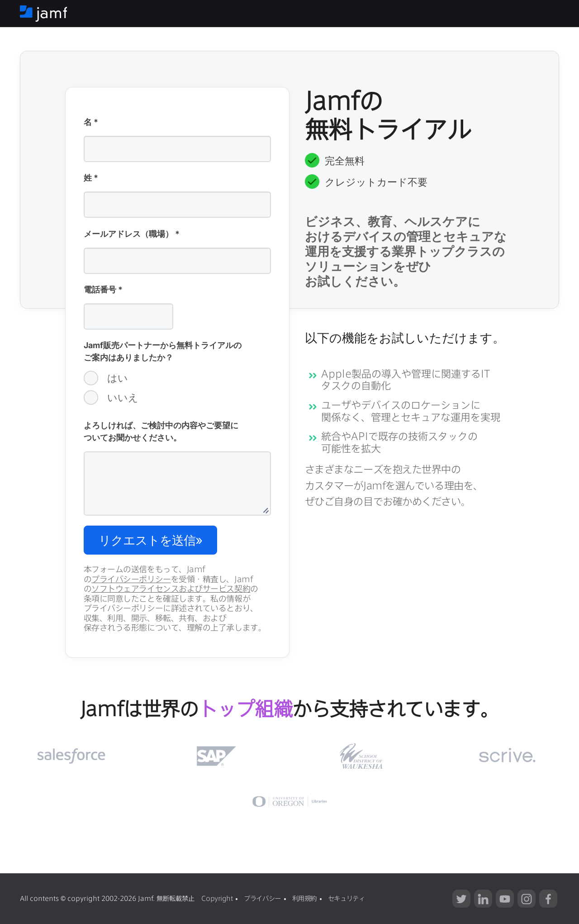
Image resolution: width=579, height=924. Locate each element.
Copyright (217, 898)
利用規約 (304, 898)
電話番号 (103, 290)
